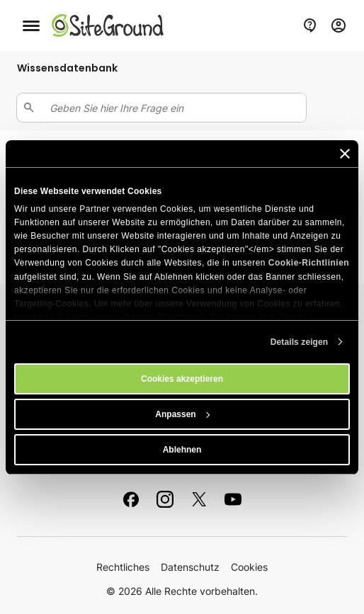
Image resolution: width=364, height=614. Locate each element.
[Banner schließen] (345, 154)
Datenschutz (190, 567)
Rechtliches (123, 567)
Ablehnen (182, 450)
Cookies (249, 567)
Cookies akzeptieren (182, 379)
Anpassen (182, 414)
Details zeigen (299, 342)
